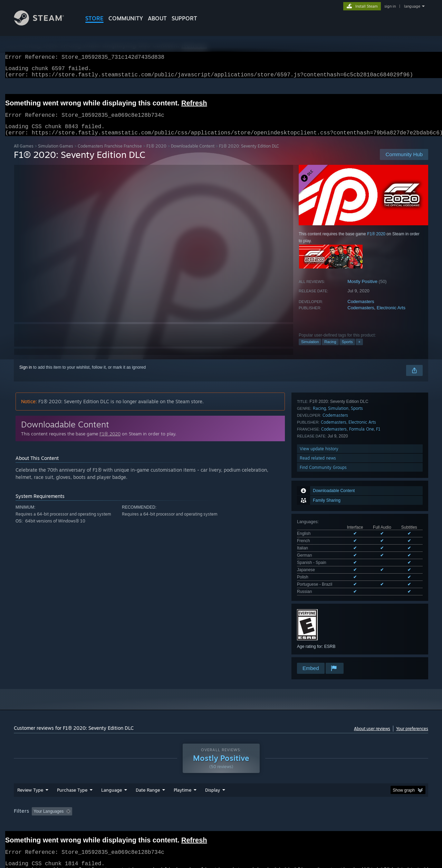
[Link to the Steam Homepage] (44, 24)
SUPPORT (184, 18)
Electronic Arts (391, 316)
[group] (221, 803)
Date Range (148, 781)
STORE (94, 18)
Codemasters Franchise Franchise (110, 154)
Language (112, 781)
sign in (390, 6)
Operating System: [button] (279, 802)
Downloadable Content (193, 154)
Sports (347, 350)
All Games (24, 154)
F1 (378, 591)
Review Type (30, 781)
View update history (319, 611)
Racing (330, 350)
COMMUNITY (126, 18)
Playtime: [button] (172, 802)
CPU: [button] (315, 802)
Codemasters (361, 310)
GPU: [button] (338, 802)
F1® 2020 (156, 154)
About (157, 18)
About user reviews (372, 714)
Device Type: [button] (368, 802)
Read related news (318, 620)
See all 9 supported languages (325, 491)
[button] (37, 802)
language (412, 6)
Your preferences (412, 714)
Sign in (26, 376)
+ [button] (359, 350)
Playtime (182, 781)
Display (213, 781)
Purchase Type (72, 781)
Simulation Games (56, 154)
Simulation (310, 350)
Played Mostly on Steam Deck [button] (221, 802)
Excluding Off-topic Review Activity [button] (118, 802)
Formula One (362, 591)
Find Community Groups (323, 630)
